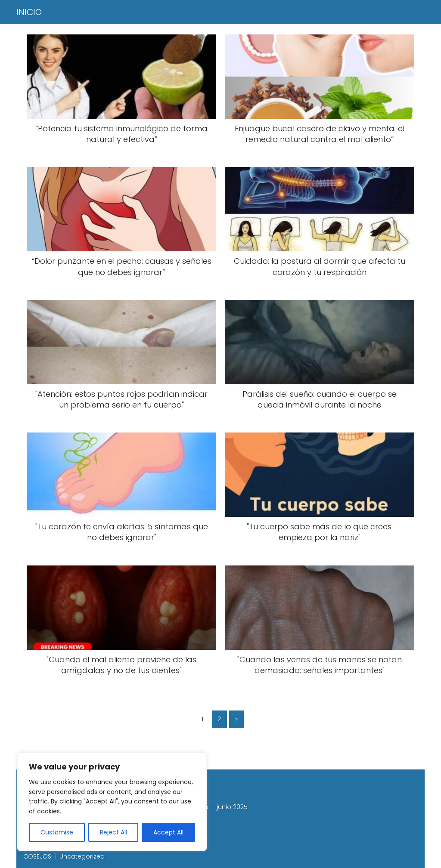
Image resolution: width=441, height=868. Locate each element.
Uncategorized (82, 856)
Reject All (113, 832)
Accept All (168, 832)
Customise (57, 832)
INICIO (29, 12)
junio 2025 (232, 807)
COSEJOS (37, 856)
